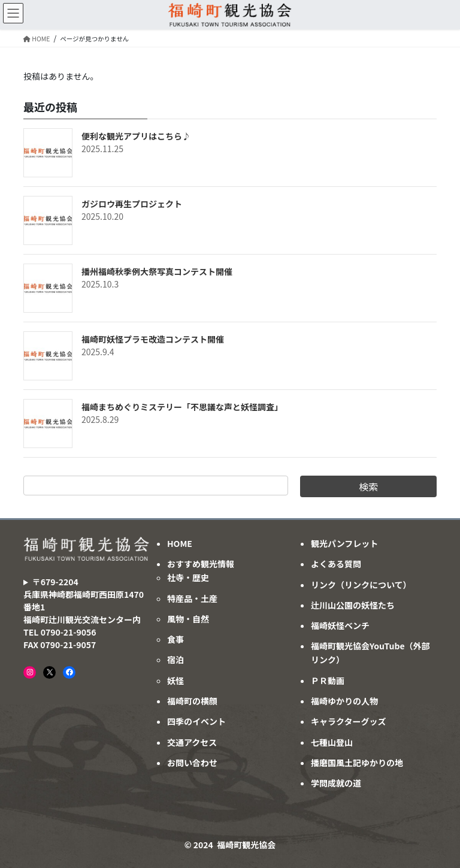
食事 (175, 639)
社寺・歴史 (188, 577)
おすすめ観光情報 (201, 564)
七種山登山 (332, 742)
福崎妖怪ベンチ (340, 625)
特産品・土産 (192, 598)
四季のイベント (196, 721)
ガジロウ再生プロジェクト (132, 204)
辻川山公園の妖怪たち (353, 605)
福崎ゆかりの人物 (344, 701)
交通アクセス (192, 742)
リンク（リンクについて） (361, 585)
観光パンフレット (344, 543)
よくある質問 (336, 564)
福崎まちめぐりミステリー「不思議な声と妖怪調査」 (182, 407)
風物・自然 (188, 619)
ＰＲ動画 (328, 681)
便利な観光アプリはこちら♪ (136, 136)
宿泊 (175, 660)
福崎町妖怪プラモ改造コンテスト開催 (153, 339)
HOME (180, 543)
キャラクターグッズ (348, 721)
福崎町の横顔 (192, 701)
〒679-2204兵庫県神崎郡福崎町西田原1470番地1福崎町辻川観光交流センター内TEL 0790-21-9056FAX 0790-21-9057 (84, 613)
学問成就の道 (336, 783)
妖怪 (175, 681)
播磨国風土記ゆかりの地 (357, 763)
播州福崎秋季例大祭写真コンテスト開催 (157, 271)
